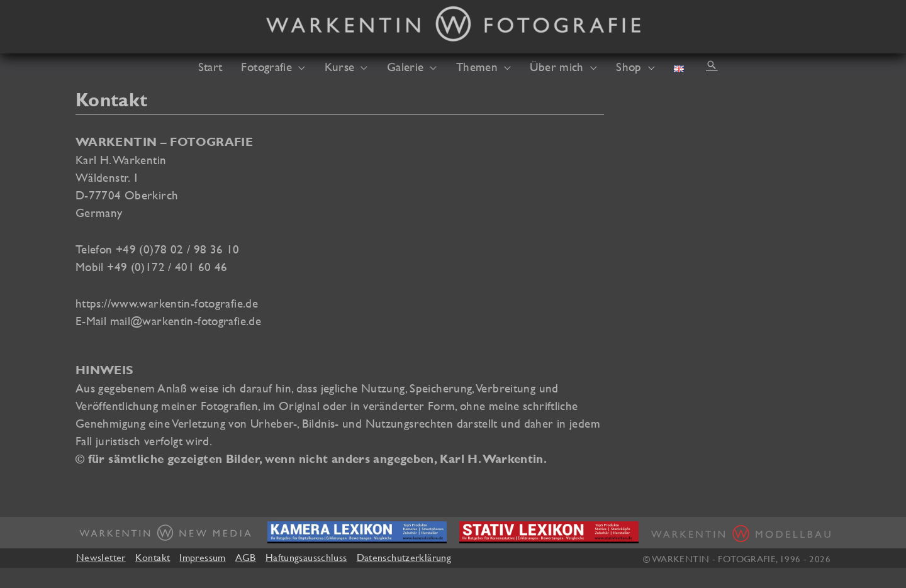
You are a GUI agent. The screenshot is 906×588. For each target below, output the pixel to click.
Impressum (202, 557)
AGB (246, 557)
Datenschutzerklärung (404, 557)
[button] (712, 65)
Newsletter (101, 557)
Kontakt (153, 557)
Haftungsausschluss (306, 557)
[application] (299, 67)
